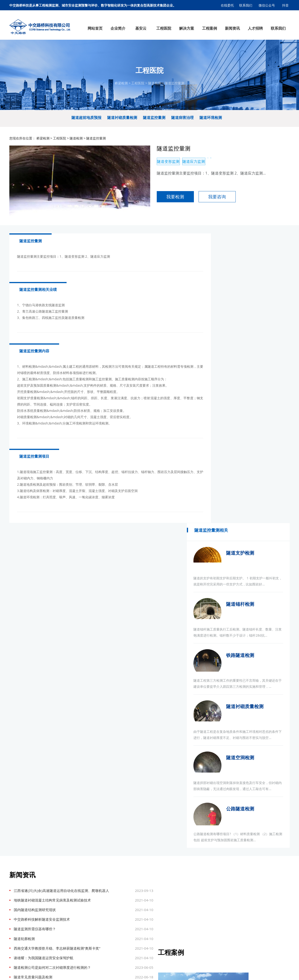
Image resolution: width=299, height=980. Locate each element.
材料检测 (86, 931)
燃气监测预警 (122, 888)
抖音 (286, 5)
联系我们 (246, 5)
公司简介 (18, 888)
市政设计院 (48, 972)
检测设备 (18, 931)
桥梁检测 (121, 85)
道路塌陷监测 (122, 921)
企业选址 (78, 972)
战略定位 (18, 910)
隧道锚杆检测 (259, 324)
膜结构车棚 (31, 972)
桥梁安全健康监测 (122, 915)
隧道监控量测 (174, 85)
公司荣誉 (18, 915)
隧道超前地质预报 (86, 121)
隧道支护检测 (259, 267)
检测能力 (18, 926)
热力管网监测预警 (122, 910)
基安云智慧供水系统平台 (127, 972)
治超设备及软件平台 (48, 931)
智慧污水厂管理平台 (48, 894)
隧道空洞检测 (259, 495)
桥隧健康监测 (155, 910)
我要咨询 (203, 202)
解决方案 (122, 879)
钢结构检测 (86, 910)
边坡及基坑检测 (155, 915)
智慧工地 (48, 948)
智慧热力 (48, 958)
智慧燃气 (48, 953)
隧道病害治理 (182, 121)
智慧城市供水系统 (48, 888)
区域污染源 (48, 942)
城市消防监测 (122, 926)
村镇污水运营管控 (48, 899)
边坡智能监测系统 (48, 915)
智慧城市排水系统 (48, 905)
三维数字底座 (48, 910)
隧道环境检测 (211, 121)
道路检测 (86, 894)
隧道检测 (155, 85)
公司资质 (18, 905)
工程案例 (155, 879)
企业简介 (18, 879)
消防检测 (86, 942)
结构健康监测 (86, 899)
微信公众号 (267, 5)
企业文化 (18, 899)
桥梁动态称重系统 (48, 937)
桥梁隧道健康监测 (48, 921)
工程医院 (138, 85)
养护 (86, 937)
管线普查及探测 (86, 948)
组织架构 (18, 894)
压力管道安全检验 (86, 953)
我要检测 (161, 202)
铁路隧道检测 (259, 381)
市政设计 (91, 972)
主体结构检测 (86, 926)
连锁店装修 (63, 972)
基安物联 (104, 972)
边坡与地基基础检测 (86, 921)
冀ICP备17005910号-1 (162, 972)
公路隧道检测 (259, 552)
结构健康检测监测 (48, 926)
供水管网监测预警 (122, 899)
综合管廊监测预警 (122, 905)
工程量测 (86, 915)
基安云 (48, 879)
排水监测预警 (122, 894)
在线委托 (227, 5)
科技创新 (18, 921)
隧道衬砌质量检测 (122, 121)
